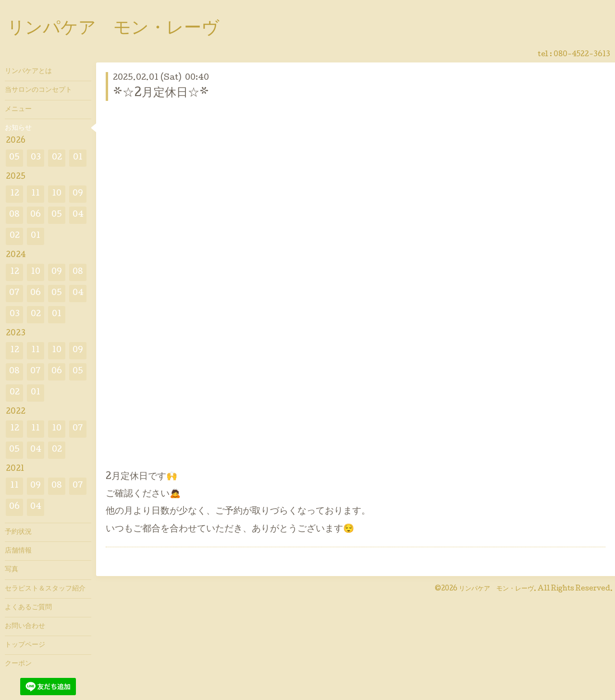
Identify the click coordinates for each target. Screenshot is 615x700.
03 (36, 158)
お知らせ (18, 128)
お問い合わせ (25, 626)
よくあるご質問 (28, 608)
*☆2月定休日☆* (161, 93)
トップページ (25, 645)
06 (36, 215)
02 (57, 158)
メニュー (18, 110)
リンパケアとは (28, 72)
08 (14, 215)
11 (36, 194)
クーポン (18, 664)
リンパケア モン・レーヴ (113, 29)
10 (57, 194)
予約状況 (18, 532)
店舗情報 (18, 551)
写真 (12, 570)
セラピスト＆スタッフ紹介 (45, 589)
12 (15, 194)
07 (14, 293)
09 (78, 194)
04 (78, 215)
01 (78, 158)
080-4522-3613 (582, 55)
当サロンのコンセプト (38, 90)
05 (14, 158)
